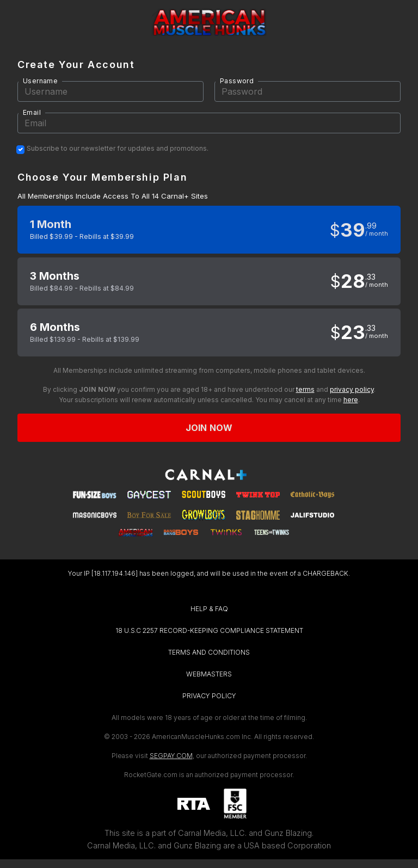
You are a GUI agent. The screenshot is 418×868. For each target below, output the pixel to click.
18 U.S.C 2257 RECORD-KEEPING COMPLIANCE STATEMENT (209, 630)
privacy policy (352, 389)
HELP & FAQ (209, 609)
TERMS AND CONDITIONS (209, 652)
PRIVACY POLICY (209, 696)
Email (32, 112)
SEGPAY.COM (171, 756)
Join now (209, 428)
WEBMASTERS (209, 674)
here (351, 400)
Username (40, 81)
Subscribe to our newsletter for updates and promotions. (118, 149)
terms (305, 389)
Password (237, 81)
